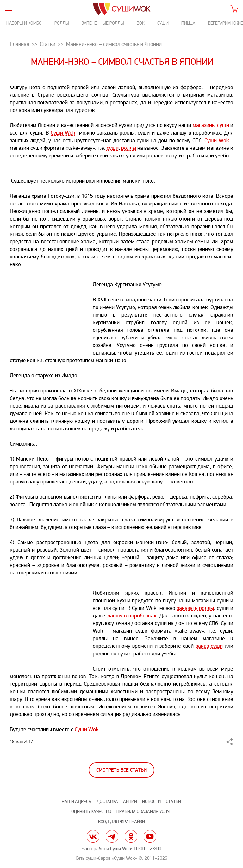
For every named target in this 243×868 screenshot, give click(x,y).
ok (131, 836)
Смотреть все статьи (121, 770)
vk (93, 836)
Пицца (188, 23)
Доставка (107, 801)
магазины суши (211, 125)
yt (150, 836)
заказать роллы (195, 608)
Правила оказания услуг (144, 812)
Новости (151, 801)
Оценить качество (91, 812)
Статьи (173, 801)
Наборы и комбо (24, 23)
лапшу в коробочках (132, 616)
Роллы (62, 23)
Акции (130, 801)
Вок (141, 23)
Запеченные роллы (103, 23)
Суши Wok (63, 133)
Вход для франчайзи (121, 822)
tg (112, 836)
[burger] (9, 9)
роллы (129, 148)
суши (113, 148)
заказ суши (209, 646)
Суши (163, 23)
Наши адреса (77, 801)
